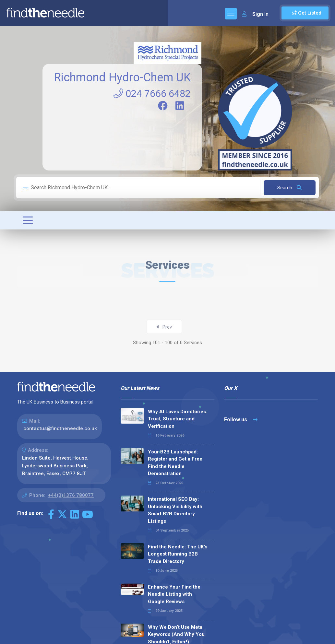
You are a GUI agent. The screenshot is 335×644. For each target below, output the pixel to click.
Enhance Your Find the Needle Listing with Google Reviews (174, 594)
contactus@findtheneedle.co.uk (60, 428)
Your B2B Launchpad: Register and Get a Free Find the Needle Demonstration (175, 463)
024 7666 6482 (152, 94)
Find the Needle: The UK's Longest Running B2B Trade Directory (178, 554)
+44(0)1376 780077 (71, 495)
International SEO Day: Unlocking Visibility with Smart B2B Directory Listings (175, 510)
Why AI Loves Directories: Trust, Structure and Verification (178, 419)
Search (289, 188)
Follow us (241, 420)
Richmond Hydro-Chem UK (122, 77)
